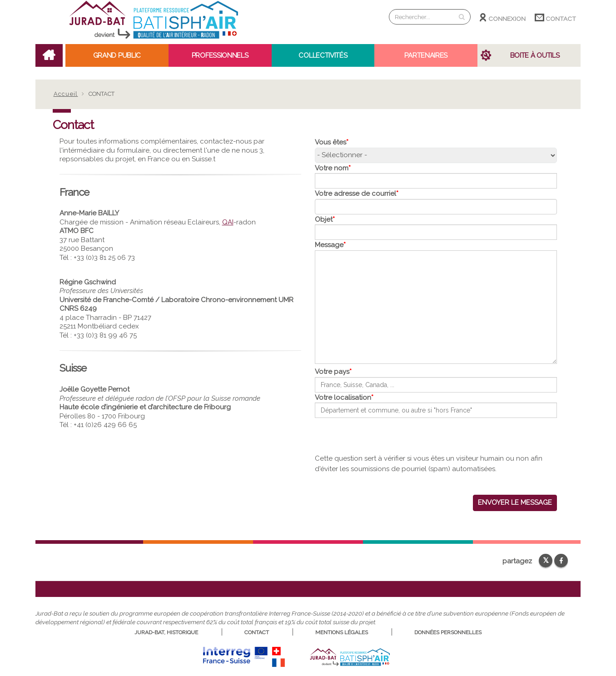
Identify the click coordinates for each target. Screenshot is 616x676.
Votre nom (332, 168)
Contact (555, 17)
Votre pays (332, 372)
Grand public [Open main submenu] (117, 55)
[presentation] (384, 436)
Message (329, 245)
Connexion (503, 17)
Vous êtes (330, 142)
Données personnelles (448, 632)
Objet (324, 219)
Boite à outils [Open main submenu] (535, 55)
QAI (228, 222)
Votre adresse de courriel (355, 194)
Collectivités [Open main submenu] (323, 55)
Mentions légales (342, 632)
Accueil (66, 94)
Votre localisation (343, 398)
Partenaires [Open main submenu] (426, 55)
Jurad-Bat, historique (166, 632)
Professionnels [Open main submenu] (220, 55)
